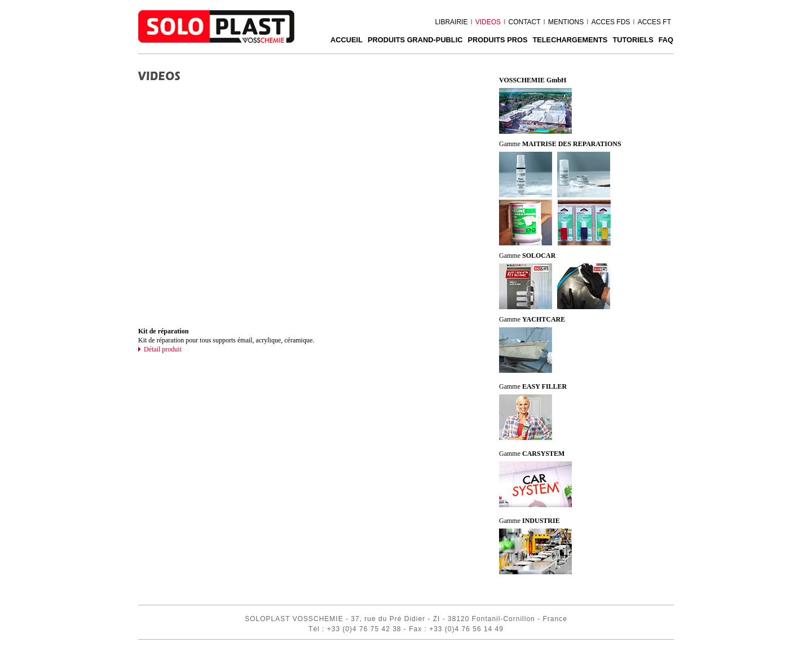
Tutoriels (633, 40)
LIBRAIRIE (451, 22)
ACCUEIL (347, 40)
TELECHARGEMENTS (570, 40)
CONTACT (524, 22)
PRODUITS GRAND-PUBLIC (415, 40)
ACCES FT (654, 22)
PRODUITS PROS (497, 40)
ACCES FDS (611, 22)
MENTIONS (566, 22)
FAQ (666, 40)
